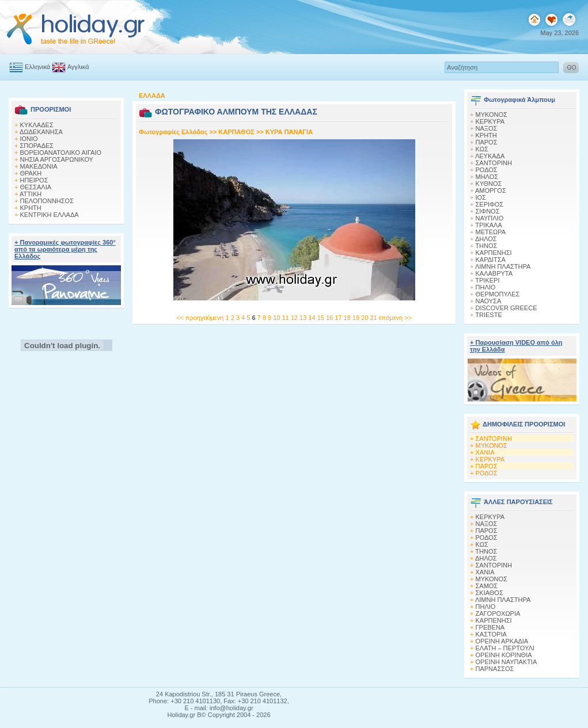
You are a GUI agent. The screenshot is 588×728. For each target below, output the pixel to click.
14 (312, 318)
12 (295, 318)
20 (365, 318)
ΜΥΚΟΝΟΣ (492, 445)
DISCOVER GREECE (507, 308)
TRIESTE (488, 315)
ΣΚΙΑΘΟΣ (490, 593)
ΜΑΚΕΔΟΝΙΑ (39, 166)
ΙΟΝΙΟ (29, 139)
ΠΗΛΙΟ (486, 287)
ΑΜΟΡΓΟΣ (491, 190)
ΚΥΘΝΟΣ (489, 184)
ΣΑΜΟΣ (487, 586)
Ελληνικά (30, 67)
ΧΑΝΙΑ (485, 452)
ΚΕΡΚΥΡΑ (490, 121)
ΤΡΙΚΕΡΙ (487, 280)
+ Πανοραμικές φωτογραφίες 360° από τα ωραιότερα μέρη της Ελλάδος (65, 249)
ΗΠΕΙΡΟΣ (34, 180)
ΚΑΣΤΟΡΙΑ (491, 634)
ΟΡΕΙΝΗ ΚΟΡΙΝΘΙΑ (504, 655)
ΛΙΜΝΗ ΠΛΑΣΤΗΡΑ (503, 266)
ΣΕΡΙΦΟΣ (490, 204)
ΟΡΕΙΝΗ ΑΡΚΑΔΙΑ (502, 641)
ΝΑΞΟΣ (487, 128)
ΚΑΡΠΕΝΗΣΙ (494, 253)
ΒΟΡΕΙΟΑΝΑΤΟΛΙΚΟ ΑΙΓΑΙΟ (61, 153)
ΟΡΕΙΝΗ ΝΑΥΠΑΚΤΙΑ (507, 662)
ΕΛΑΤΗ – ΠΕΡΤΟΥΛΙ (505, 648)
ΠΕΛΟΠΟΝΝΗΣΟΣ (47, 201)
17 (339, 318)
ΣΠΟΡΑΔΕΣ (37, 146)
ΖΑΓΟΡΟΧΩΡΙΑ (498, 613)
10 (277, 318)
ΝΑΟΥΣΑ (489, 301)
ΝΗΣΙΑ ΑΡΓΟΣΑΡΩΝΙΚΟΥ (57, 159)
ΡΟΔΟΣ (487, 170)
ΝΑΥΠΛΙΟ (490, 218)
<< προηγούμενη (200, 318)
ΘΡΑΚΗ (31, 173)
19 (357, 318)
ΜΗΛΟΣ (487, 177)
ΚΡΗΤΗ (31, 208)
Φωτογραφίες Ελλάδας (174, 132)
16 (330, 318)
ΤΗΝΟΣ (486, 246)
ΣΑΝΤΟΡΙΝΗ (494, 163)
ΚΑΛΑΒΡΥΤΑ (494, 273)
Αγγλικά (70, 67)
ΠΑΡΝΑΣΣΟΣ (495, 669)
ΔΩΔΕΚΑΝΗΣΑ (41, 132)
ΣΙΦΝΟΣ (488, 211)
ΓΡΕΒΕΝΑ (490, 627)
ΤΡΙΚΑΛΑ (488, 225)
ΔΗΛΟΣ (486, 239)
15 (322, 318)
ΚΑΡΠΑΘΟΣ (236, 132)
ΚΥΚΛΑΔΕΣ (37, 125)
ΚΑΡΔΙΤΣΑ (491, 260)
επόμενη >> (395, 318)
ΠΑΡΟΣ (487, 142)
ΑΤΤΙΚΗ (31, 194)
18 (348, 318)
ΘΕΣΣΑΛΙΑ (36, 187)
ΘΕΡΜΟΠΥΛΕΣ (498, 294)
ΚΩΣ (482, 149)
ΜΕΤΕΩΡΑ (491, 232)
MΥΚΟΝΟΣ (492, 115)
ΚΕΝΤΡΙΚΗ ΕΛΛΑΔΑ (50, 215)
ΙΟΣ (481, 197)
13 (304, 318)
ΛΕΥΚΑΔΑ (490, 156)
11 (286, 318)
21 (374, 318)
